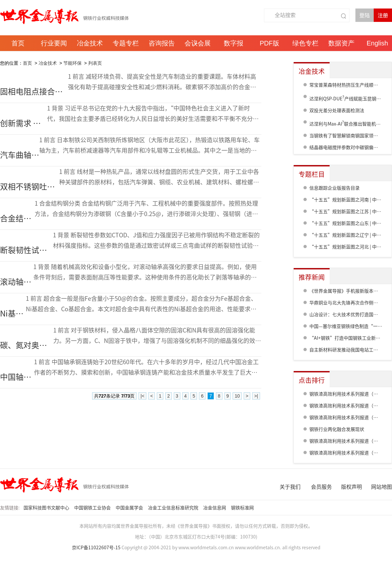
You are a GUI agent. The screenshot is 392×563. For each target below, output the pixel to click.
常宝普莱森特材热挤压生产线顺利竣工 (348, 85)
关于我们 (290, 487)
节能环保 (73, 63)
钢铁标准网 (243, 508)
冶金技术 (48, 63)
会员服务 (321, 487)
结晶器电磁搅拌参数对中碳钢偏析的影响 (351, 147)
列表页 (95, 63)
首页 (27, 63)
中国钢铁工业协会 (93, 508)
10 (237, 396)
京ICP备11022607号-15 (96, 548)
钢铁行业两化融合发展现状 (337, 429)
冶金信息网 (215, 508)
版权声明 (351, 487)
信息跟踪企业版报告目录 (335, 188)
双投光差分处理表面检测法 (337, 111)
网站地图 (382, 487)
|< (142, 396)
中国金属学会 (130, 508)
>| (256, 396)
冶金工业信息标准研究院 (174, 508)
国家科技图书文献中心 (47, 508)
